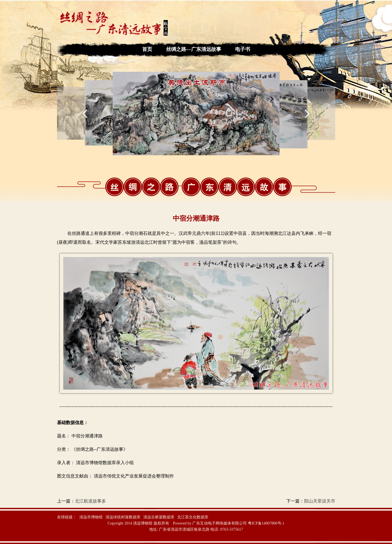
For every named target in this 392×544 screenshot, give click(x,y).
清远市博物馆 (91, 517)
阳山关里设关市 (320, 501)
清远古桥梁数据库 (159, 517)
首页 (147, 49)
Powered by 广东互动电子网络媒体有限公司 (210, 523)
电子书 (243, 49)
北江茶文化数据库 (193, 517)
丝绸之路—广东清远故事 (194, 49)
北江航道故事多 (90, 501)
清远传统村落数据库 (123, 517)
